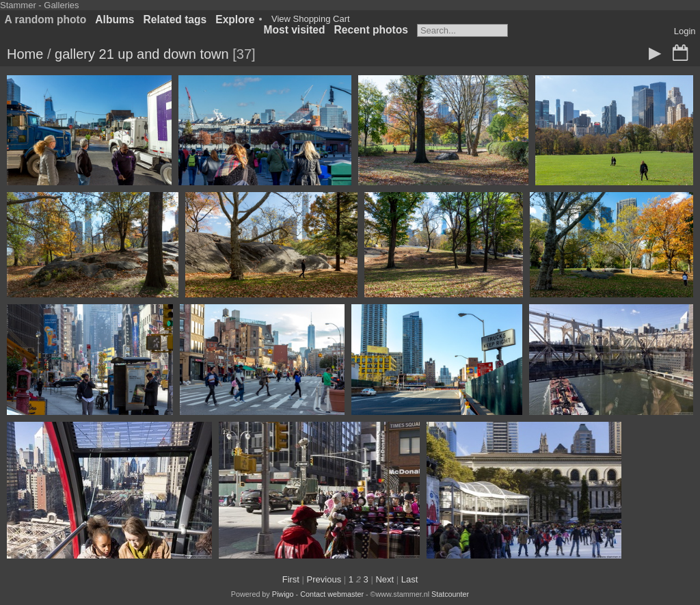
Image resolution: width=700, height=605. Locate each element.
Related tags (175, 19)
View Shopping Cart (311, 19)
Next (385, 579)
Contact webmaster (332, 594)
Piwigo (283, 594)
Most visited (294, 30)
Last (410, 579)
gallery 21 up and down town (142, 54)
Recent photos (371, 30)
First (291, 579)
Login (685, 31)
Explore (235, 19)
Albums (115, 19)
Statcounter (450, 594)
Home (25, 54)
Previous (324, 579)
